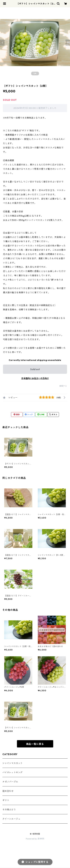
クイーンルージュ (11, 819)
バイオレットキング (12, 772)
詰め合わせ (8, 791)
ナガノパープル (10, 782)
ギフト (6, 800)
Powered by (35, 839)
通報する (63, 386)
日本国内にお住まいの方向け (35, 378)
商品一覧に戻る (35, 744)
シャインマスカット (12, 763)
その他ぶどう (9, 810)
